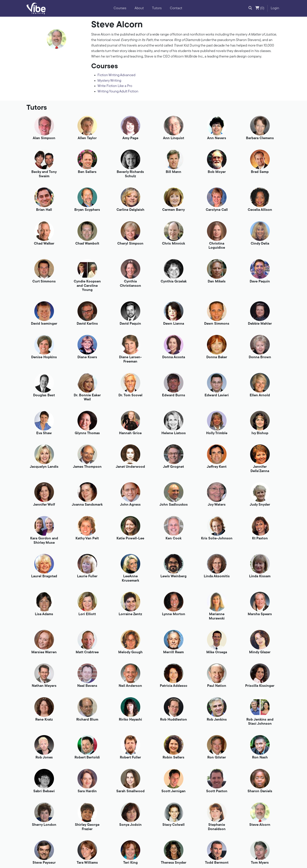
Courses (120, 8)
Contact (176, 8)
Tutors (157, 8)
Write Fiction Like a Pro (115, 86)
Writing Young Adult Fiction (118, 92)
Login (275, 8)
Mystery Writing (109, 81)
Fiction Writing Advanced (116, 75)
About (139, 8)
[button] (250, 8)
